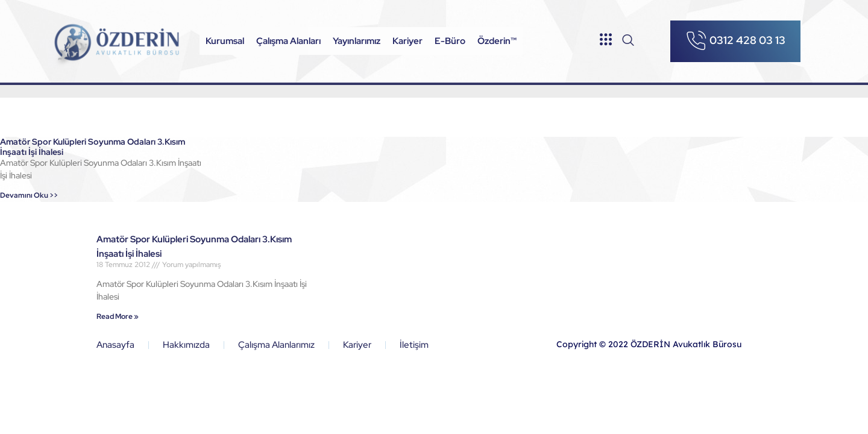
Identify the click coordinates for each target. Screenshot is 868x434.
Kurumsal (225, 41)
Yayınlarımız (357, 41)
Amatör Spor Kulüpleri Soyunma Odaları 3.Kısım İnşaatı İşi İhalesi (93, 147)
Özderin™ (497, 41)
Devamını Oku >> (29, 195)
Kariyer (407, 41)
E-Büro (450, 41)
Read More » (118, 316)
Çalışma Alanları (288, 41)
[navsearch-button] (628, 41)
